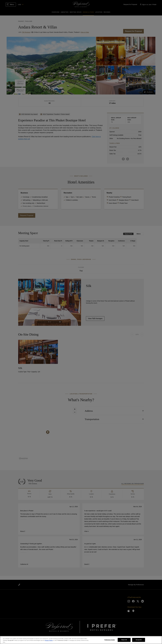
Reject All (124, 640)
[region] (81, 640)
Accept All (139, 640)
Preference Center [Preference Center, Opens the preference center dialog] (110, 640)
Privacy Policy (49, 640)
